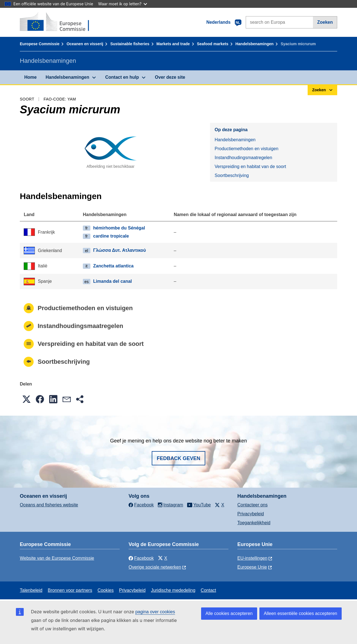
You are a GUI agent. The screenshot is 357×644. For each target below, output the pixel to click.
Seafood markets (213, 44)
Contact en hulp (122, 77)
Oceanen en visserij (85, 44)
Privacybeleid (251, 514)
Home (30, 77)
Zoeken (325, 22)
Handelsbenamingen (255, 44)
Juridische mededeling (173, 590)
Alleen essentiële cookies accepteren (301, 613)
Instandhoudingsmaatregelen (243, 158)
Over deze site (170, 77)
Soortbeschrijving (232, 175)
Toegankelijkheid (254, 523)
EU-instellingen (252, 558)
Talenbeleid (31, 590)
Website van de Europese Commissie (57, 558)
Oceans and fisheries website (49, 505)
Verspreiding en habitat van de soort (250, 167)
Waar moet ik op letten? (123, 4)
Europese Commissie (40, 44)
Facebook (141, 558)
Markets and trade (173, 44)
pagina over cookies (155, 612)
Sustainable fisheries (130, 44)
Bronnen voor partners (70, 590)
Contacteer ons (253, 505)
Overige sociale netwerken (155, 567)
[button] (26, 399)
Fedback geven (178, 458)
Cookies (106, 590)
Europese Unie (252, 567)
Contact (208, 590)
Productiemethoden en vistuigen (246, 149)
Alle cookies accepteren (229, 613)
